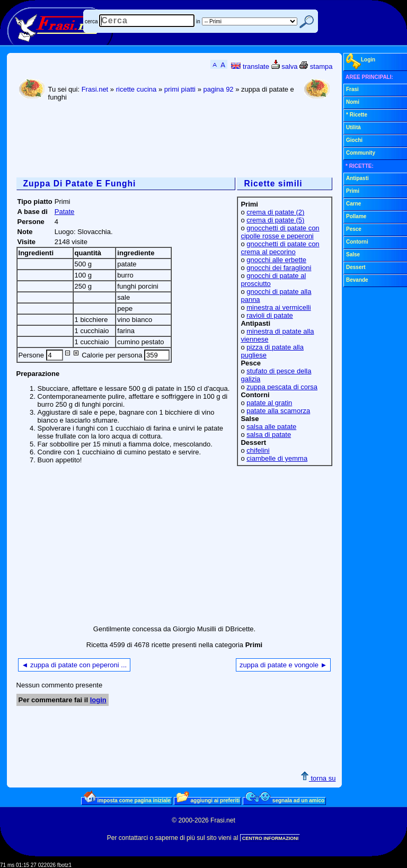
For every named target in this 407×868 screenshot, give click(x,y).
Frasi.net (95, 89)
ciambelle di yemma (277, 458)
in (198, 21)
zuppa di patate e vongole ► (283, 665)
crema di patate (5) (275, 220)
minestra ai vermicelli (278, 307)
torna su (318, 778)
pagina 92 (218, 89)
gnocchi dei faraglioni (279, 268)
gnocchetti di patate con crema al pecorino (280, 248)
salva (285, 66)
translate (250, 66)
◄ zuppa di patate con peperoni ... (74, 665)
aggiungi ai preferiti (208, 800)
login (98, 700)
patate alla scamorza (278, 411)
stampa (316, 66)
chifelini (258, 450)
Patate (65, 212)
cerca (91, 21)
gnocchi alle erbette (276, 260)
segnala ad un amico (285, 800)
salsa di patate (269, 435)
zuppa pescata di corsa (282, 387)
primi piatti (180, 89)
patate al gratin (269, 403)
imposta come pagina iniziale (127, 800)
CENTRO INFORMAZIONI (271, 838)
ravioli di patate (269, 315)
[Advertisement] (209, 140)
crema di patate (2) (275, 212)
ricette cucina (136, 89)
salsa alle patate (271, 427)
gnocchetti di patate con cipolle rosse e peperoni (280, 232)
